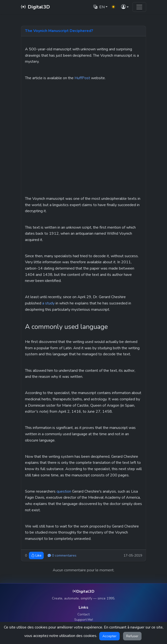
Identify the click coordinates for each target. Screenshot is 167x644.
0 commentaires (62, 555)
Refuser (132, 636)
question (64, 491)
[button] (125, 7)
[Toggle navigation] (139, 7)
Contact (83, 614)
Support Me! (84, 620)
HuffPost (82, 78)
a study (48, 303)
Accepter (109, 636)
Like (36, 555)
